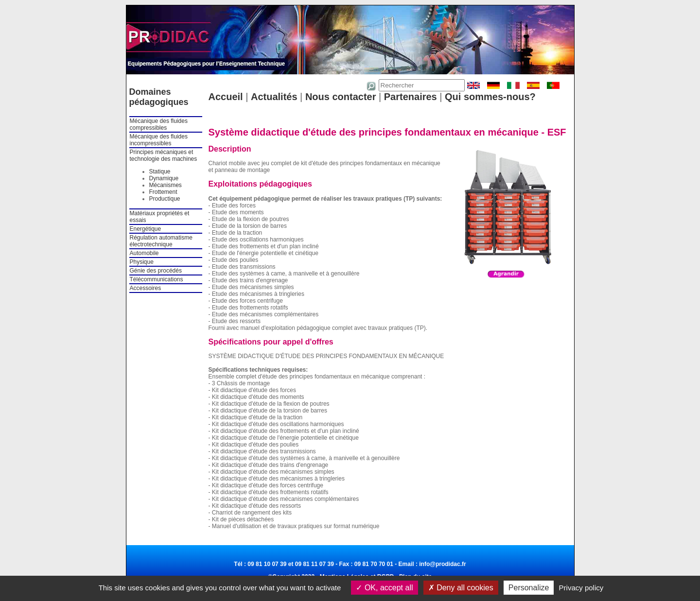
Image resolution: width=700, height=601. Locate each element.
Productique (165, 199)
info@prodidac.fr (442, 564)
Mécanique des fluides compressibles (159, 124)
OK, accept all (384, 588)
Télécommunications (157, 279)
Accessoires (146, 288)
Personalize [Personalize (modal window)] (529, 588)
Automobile (144, 253)
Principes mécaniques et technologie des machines (164, 155)
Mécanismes (166, 185)
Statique (160, 172)
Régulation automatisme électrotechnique (161, 241)
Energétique (146, 229)
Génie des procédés (156, 271)
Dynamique (164, 178)
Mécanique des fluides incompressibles (159, 140)
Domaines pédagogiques (159, 97)
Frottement (163, 192)
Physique (142, 262)
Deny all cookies (461, 588)
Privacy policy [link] (581, 588)
